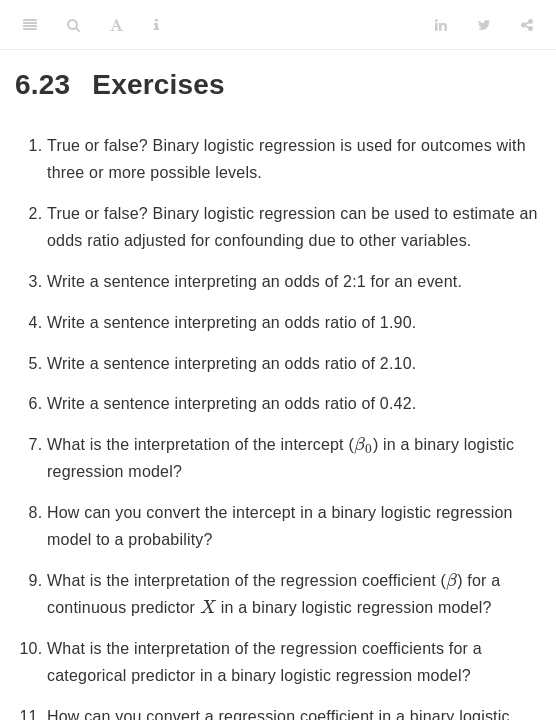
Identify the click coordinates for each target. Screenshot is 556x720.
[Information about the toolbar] (156, 25)
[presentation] (363, 445)
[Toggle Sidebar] (30, 25)
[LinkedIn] (441, 25)
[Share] (527, 25)
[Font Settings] (116, 25)
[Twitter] (484, 25)
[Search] (73, 25)
